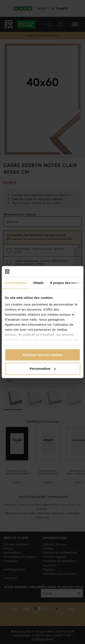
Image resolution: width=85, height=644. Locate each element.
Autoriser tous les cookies (43, 355)
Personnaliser (43, 369)
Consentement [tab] (16, 283)
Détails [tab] (38, 283)
